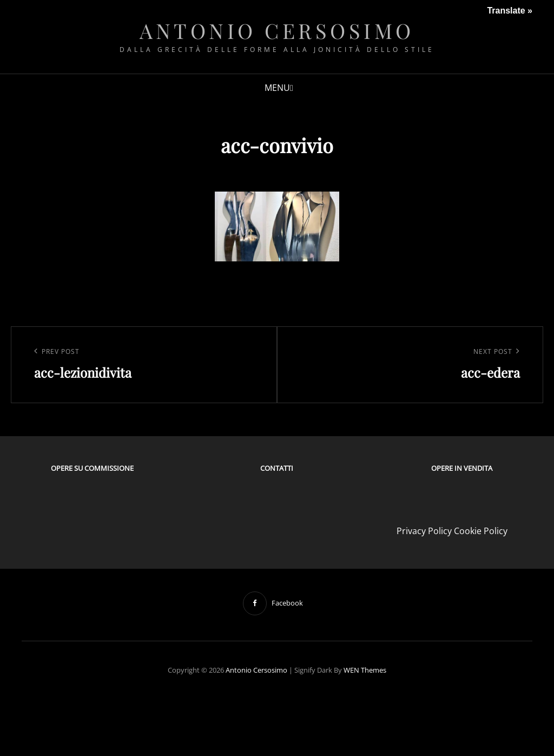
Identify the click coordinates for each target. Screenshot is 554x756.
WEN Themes (365, 670)
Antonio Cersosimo (277, 31)
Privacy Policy (424, 531)
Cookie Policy (481, 531)
